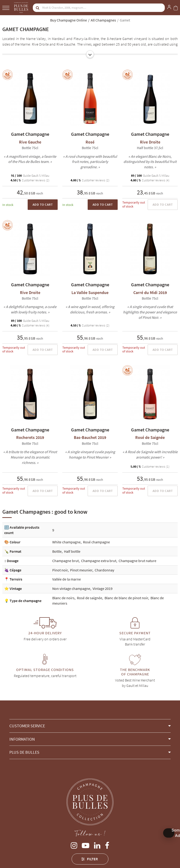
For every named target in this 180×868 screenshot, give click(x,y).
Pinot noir (60, 570)
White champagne (66, 542)
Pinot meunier (81, 570)
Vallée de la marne (67, 579)
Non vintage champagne (71, 588)
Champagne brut (66, 561)
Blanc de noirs (63, 598)
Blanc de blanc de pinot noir (126, 598)
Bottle (57, 551)
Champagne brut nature (137, 561)
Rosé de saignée (90, 598)
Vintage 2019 (103, 588)
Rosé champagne (96, 542)
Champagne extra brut (99, 561)
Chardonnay (104, 570)
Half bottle (72, 551)
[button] (90, 726)
